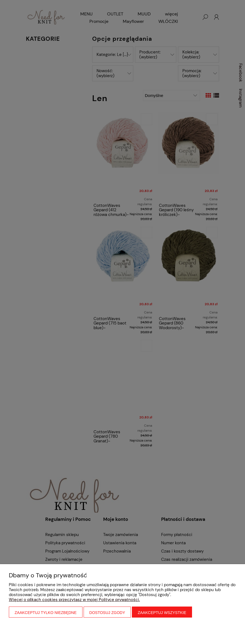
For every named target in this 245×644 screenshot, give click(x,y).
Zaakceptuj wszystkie (162, 613)
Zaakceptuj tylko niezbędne (46, 613)
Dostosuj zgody (107, 613)
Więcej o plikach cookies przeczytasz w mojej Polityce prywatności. (74, 600)
